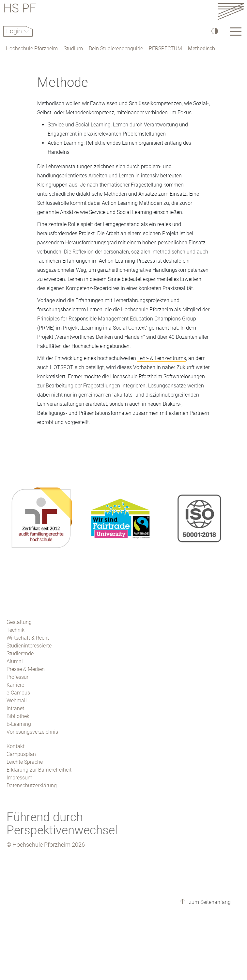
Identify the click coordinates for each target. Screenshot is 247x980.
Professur (17, 677)
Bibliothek (18, 716)
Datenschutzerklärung (32, 785)
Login (15, 31)
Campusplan (21, 754)
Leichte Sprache (25, 762)
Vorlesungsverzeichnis (32, 732)
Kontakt (15, 746)
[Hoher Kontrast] (214, 31)
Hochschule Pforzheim (32, 49)
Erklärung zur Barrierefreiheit (39, 770)
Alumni (15, 661)
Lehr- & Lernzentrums (162, 358)
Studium (73, 49)
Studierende (20, 653)
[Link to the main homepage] (231, 11)
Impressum (19, 778)
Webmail (17, 701)
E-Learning (19, 724)
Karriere (15, 685)
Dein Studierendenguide (116, 49)
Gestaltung (19, 622)
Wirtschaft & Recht (28, 638)
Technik (15, 630)
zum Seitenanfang (209, 902)
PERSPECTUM (165, 49)
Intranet (15, 708)
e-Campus (18, 693)
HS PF (20, 9)
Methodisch (201, 49)
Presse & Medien (26, 669)
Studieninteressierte (29, 646)
